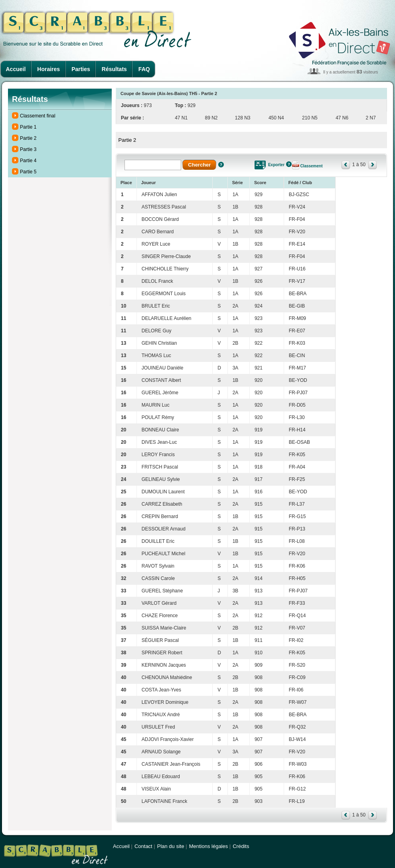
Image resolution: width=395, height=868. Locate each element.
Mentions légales (209, 846)
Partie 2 (28, 138)
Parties (81, 69)
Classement (311, 166)
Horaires (48, 69)
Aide (221, 165)
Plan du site (171, 846)
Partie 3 (28, 149)
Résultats (114, 69)
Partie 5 (28, 172)
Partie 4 (28, 161)
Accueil (16, 69)
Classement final (38, 116)
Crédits (241, 846)
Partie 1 (28, 127)
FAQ (144, 69)
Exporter (276, 165)
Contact (143, 846)
